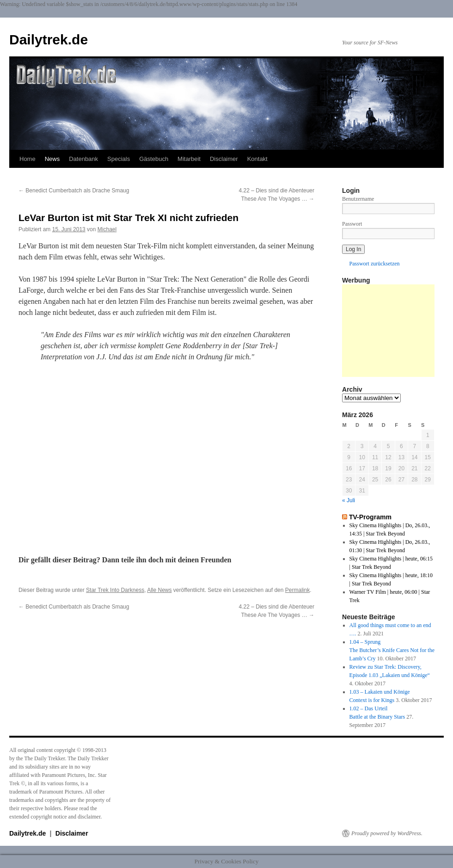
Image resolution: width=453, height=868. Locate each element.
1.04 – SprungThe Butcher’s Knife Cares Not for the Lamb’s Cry (392, 650)
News (52, 159)
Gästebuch (154, 159)
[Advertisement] (388, 331)
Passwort (352, 224)
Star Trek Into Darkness (115, 590)
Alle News (159, 590)
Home (28, 159)
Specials (119, 159)
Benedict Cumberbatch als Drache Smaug (74, 191)
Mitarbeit (189, 159)
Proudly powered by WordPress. (387, 833)
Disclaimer (224, 159)
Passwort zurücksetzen (375, 264)
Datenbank (83, 159)
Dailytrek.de (49, 40)
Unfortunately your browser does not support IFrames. (166, 457)
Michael (107, 229)
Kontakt (257, 159)
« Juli (349, 500)
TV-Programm (370, 517)
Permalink (297, 590)
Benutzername (358, 199)
